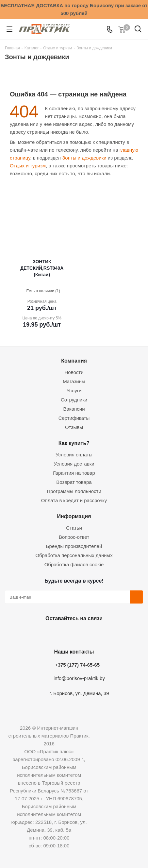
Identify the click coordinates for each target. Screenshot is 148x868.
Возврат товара (74, 482)
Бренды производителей (74, 546)
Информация (74, 516)
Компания (74, 361)
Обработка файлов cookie (74, 564)
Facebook (56, 634)
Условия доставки (74, 464)
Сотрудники (74, 400)
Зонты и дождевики (84, 158)
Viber (105, 634)
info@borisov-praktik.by (79, 678)
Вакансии (74, 409)
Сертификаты (74, 418)
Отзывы (74, 427)
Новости (74, 372)
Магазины (74, 381)
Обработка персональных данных (74, 555)
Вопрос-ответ (74, 537)
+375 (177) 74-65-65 (77, 665)
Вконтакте (40, 634)
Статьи (74, 528)
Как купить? (74, 443)
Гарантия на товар (74, 473)
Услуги (74, 391)
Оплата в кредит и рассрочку (74, 500)
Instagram (73, 634)
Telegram (89, 634)
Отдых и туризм (28, 166)
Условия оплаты (74, 455)
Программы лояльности (74, 491)
